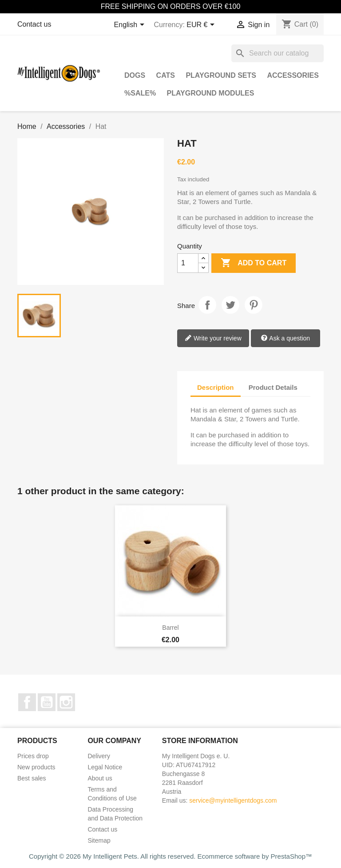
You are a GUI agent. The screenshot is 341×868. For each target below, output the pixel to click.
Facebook (27, 702)
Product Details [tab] (273, 387)
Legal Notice (105, 767)
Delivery (99, 756)
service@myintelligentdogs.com (233, 800)
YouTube (47, 702)
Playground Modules (211, 93)
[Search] (278, 53)
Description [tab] (216, 387)
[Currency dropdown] (202, 25)
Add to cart (254, 263)
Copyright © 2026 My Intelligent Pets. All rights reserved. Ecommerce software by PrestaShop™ (170, 856)
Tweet (230, 305)
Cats (166, 75)
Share (207, 305)
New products (36, 767)
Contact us (34, 24)
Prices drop (33, 756)
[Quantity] (188, 263)
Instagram (66, 702)
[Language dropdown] (131, 25)
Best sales (32, 778)
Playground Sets (221, 75)
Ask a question (285, 339)
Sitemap (99, 840)
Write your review (213, 339)
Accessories (293, 75)
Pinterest (254, 305)
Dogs (135, 75)
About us (100, 778)
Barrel (170, 628)
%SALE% (140, 93)
